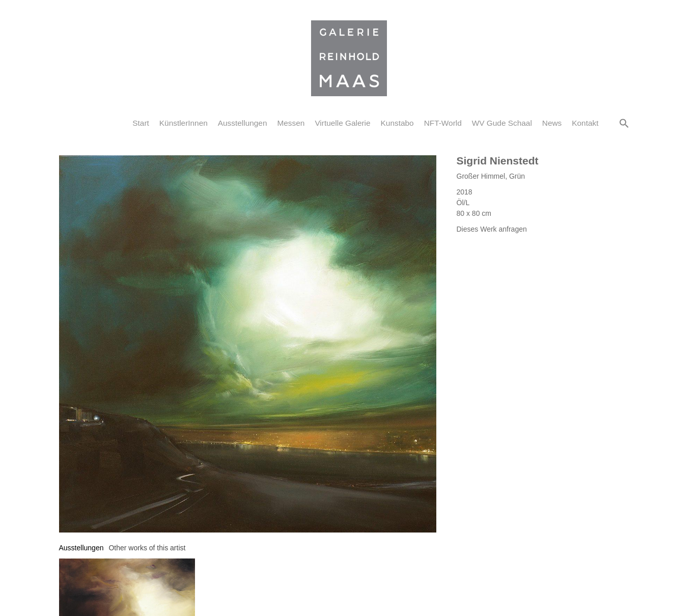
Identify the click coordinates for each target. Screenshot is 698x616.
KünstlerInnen (184, 123)
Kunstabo (397, 123)
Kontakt (585, 123)
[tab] (81, 548)
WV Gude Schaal (502, 123)
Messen (291, 123)
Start (141, 123)
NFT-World (443, 123)
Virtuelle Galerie (342, 123)
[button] (624, 123)
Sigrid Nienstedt (498, 161)
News (552, 123)
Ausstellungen (243, 123)
